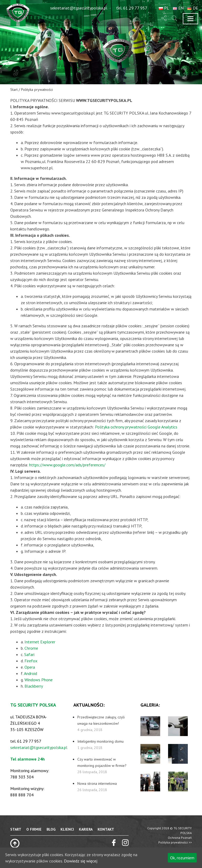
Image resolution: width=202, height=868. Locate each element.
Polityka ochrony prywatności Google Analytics (136, 427)
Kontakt (106, 829)
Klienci (67, 829)
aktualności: (89, 705)
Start (14, 90)
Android (31, 673)
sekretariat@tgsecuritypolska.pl (39, 747)
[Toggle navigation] (190, 19)
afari (30, 654)
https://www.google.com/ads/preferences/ (67, 465)
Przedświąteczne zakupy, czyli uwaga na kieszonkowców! (101, 723)
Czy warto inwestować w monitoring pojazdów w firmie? (102, 766)
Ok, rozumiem (182, 858)
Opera (30, 667)
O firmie (34, 829)
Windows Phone (39, 680)
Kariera (86, 829)
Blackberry (34, 686)
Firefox (31, 661)
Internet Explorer (40, 642)
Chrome (31, 648)
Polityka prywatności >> (175, 842)
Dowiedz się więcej (81, 861)
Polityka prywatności (37, 90)
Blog (51, 829)
